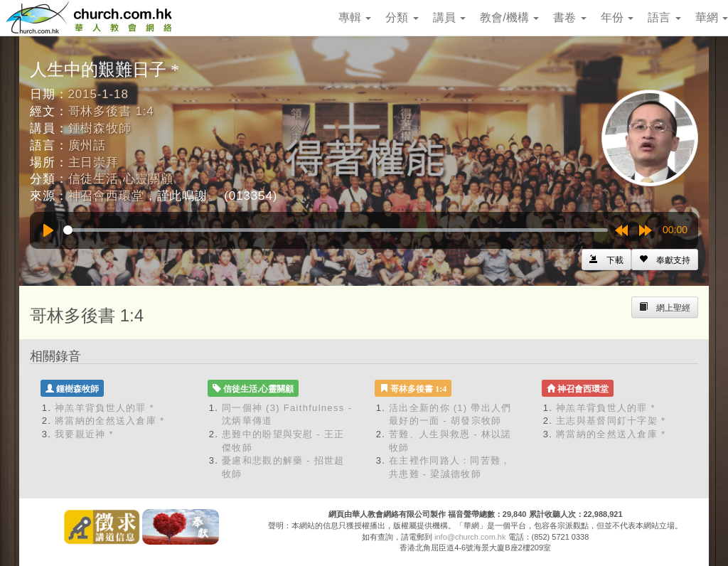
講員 (449, 17)
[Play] (48, 230)
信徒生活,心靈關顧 (121, 179)
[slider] (336, 230)
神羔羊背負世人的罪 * (105, 408)
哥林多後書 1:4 (111, 111)
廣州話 (87, 145)
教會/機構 (509, 17)
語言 (664, 17)
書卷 (569, 17)
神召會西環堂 (106, 196)
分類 (402, 17)
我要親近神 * (84, 434)
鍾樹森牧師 (100, 128)
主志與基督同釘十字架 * (611, 421)
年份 (617, 17)
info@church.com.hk (470, 537)
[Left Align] (665, 260)
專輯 (355, 17)
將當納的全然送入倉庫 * (109, 421)
